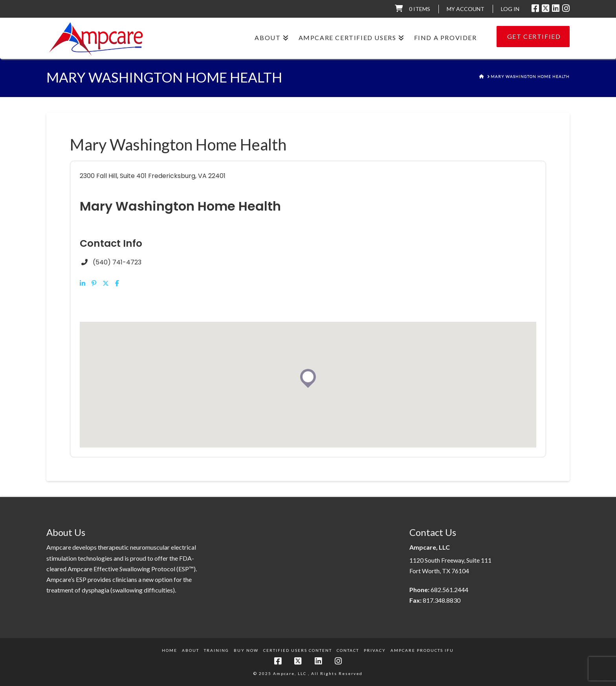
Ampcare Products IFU (422, 650)
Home (170, 650)
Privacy (375, 650)
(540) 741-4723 (117, 262)
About (191, 650)
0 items (420, 9)
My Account (466, 9)
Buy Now (246, 650)
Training (216, 650)
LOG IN (510, 9)
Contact (348, 650)
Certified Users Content (298, 650)
